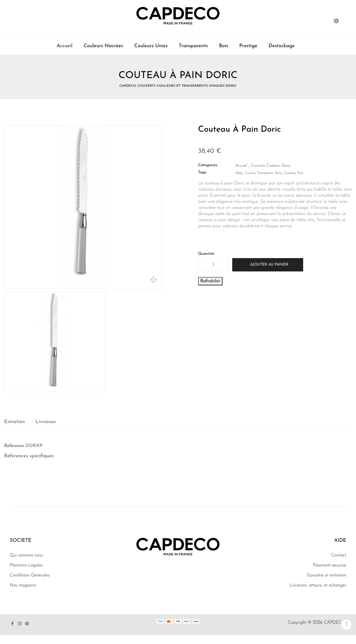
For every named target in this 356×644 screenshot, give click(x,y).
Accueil (64, 46)
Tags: (202, 172)
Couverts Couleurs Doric (271, 166)
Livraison (45, 422)
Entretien (14, 422)
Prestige (248, 46)
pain (300, 173)
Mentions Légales (26, 565)
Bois (223, 46)
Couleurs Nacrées (103, 46)
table (239, 173)
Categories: (208, 165)
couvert (250, 173)
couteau (290, 173)
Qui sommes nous (26, 555)
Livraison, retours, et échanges (318, 585)
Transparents (193, 46)
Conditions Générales (30, 575)
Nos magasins (23, 585)
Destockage (281, 46)
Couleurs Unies (151, 46)
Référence (14, 446)
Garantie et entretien (327, 575)
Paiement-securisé (330, 565)
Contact (339, 555)
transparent (265, 173)
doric (279, 173)
